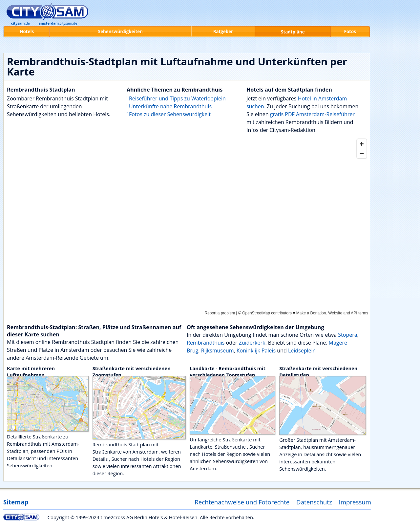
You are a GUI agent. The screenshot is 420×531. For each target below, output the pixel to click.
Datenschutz (314, 502)
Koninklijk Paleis (256, 350)
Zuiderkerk (252, 343)
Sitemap (16, 502)
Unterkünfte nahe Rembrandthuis (170, 106)
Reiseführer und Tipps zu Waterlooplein (177, 98)
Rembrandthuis (206, 343)
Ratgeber (223, 32)
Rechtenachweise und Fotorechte (242, 502)
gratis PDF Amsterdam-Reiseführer (312, 114)
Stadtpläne (293, 32)
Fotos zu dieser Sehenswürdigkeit (170, 114)
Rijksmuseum (218, 350)
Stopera (347, 335)
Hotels (27, 32)
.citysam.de (58, 23)
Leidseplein (302, 350)
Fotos (350, 32)
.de (21, 23)
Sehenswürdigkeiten (120, 32)
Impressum (355, 502)
